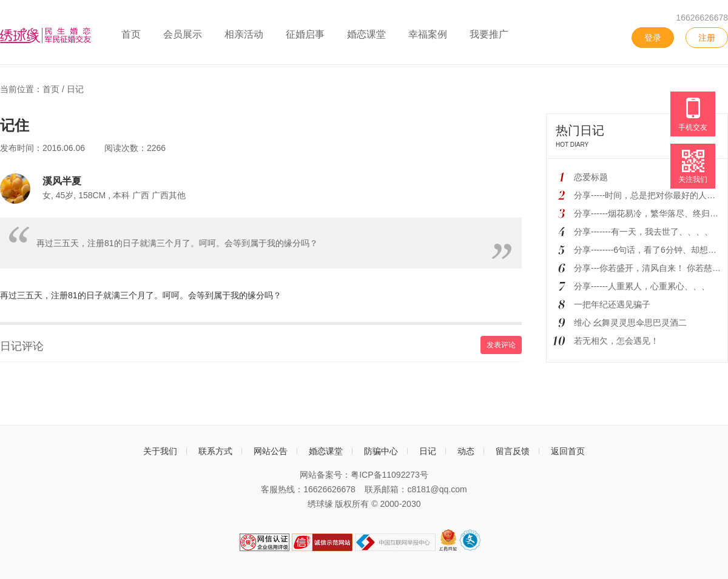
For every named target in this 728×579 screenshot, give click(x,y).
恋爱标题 (591, 177)
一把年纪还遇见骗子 (612, 304)
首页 (131, 34)
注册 (707, 38)
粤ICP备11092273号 (389, 475)
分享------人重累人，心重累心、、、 (642, 286)
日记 (75, 89)
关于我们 (160, 451)
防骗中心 (381, 451)
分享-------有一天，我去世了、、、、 (643, 232)
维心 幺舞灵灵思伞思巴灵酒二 (630, 323)
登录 (653, 38)
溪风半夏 (62, 181)
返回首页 (568, 451)
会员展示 (183, 34)
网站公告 (271, 451)
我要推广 (489, 34)
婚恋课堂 (366, 34)
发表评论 (501, 345)
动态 (466, 451)
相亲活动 (244, 34)
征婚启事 (305, 34)
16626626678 (702, 18)
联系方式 (215, 451)
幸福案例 (428, 34)
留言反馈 (513, 451)
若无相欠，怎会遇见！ (616, 341)
